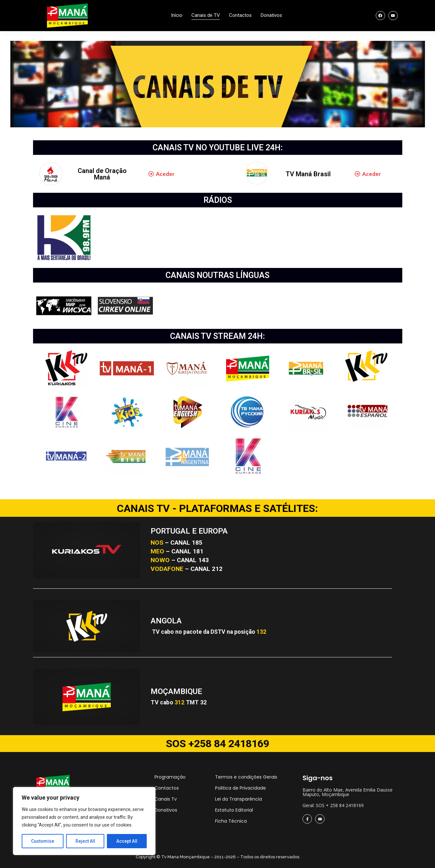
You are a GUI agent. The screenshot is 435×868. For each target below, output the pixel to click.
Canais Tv (166, 799)
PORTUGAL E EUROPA (189, 531)
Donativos (271, 15)
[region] (84, 821)
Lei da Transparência (239, 799)
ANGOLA (166, 621)
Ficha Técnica (231, 821)
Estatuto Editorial (234, 810)
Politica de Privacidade (240, 788)
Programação (170, 777)
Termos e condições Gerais (246, 777)
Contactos (240, 15)
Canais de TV (206, 15)
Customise (43, 841)
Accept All (127, 841)
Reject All (85, 841)
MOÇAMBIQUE (176, 691)
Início (177, 15)
